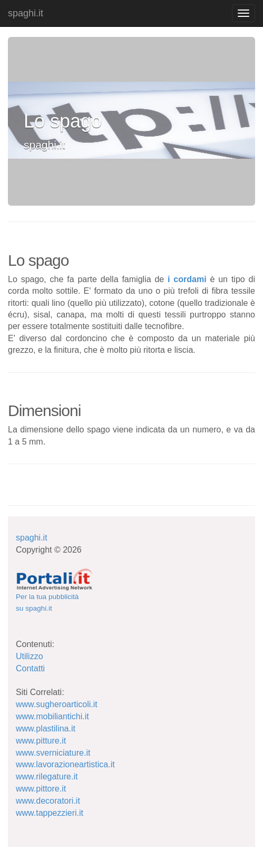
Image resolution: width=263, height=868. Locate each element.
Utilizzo (30, 656)
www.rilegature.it (47, 777)
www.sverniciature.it (53, 753)
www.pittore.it (41, 789)
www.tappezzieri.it (50, 813)
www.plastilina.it (46, 729)
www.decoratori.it (48, 801)
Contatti (30, 668)
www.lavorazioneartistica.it (65, 764)
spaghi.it (26, 13)
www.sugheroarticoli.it (57, 704)
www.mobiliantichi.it (52, 716)
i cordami (187, 279)
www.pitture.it (41, 741)
